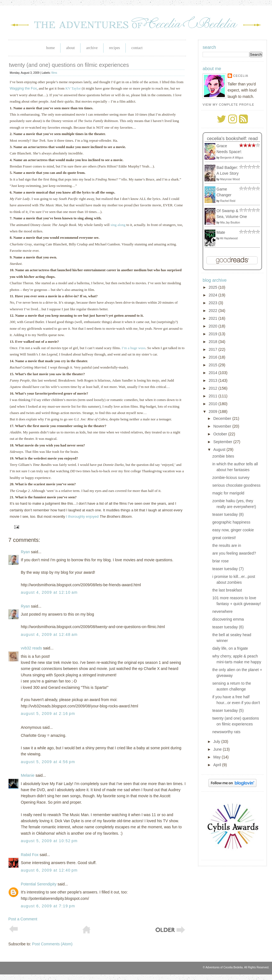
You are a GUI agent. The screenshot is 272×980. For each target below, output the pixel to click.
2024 (214, 295)
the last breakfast (227, 590)
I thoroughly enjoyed (82, 516)
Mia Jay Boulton (230, 223)
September (223, 442)
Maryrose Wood (230, 179)
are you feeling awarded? (234, 553)
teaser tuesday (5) (228, 710)
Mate (221, 232)
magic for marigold (228, 493)
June (218, 749)
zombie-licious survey (231, 478)
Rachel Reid (228, 201)
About (70, 48)
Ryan (25, 552)
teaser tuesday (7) (228, 569)
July (217, 742)
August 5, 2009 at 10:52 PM (49, 841)
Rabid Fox (30, 855)
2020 (214, 326)
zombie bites (223, 456)
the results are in (227, 545)
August (220, 450)
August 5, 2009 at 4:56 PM (48, 762)
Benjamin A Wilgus (232, 158)
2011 (214, 396)
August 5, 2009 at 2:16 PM (48, 714)
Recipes (115, 48)
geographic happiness (231, 522)
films (54, 73)
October (221, 434)
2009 (214, 412)
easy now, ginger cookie (233, 530)
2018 (214, 342)
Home (50, 48)
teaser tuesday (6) (228, 627)
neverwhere (222, 611)
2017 (214, 349)
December (223, 418)
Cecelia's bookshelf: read (232, 139)
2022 (214, 311)
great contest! (224, 538)
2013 (214, 380)
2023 (214, 303)
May (217, 757)
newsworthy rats (226, 732)
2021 (214, 318)
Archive (92, 48)
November (223, 426)
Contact (137, 48)
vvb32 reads (31, 648)
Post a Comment (23, 919)
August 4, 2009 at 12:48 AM (49, 634)
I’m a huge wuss (134, 348)
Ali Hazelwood (229, 238)
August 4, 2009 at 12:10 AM (49, 592)
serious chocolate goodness (236, 485)
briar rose (221, 561)
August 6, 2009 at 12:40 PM (49, 870)
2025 (214, 287)
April (218, 765)
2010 (214, 404)
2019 (214, 334)
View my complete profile (228, 105)
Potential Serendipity (39, 884)
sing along (118, 225)
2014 (214, 373)
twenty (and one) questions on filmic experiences (69, 65)
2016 (214, 357)
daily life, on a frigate (230, 648)
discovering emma (228, 619)
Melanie (28, 775)
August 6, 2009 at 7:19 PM (48, 906)
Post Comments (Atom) (52, 944)
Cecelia (241, 76)
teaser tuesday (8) (228, 514)
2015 (214, 365)
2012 (214, 388)
